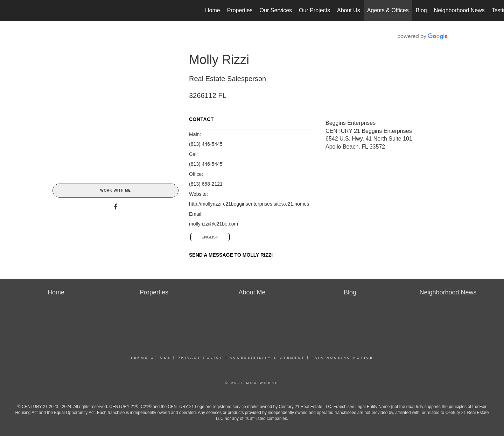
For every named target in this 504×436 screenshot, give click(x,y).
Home (213, 10)
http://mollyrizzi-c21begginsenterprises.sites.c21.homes (249, 204)
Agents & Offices (388, 10)
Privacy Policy (201, 358)
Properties (240, 10)
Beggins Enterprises (351, 123)
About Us (349, 10)
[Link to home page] (9, 10)
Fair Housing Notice (342, 358)
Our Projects (314, 10)
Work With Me (115, 190)
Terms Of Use (151, 358)
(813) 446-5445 (206, 144)
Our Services (276, 10)
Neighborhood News (459, 10)
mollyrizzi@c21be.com (213, 224)
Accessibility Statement (267, 358)
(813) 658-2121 (206, 184)
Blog (421, 10)
